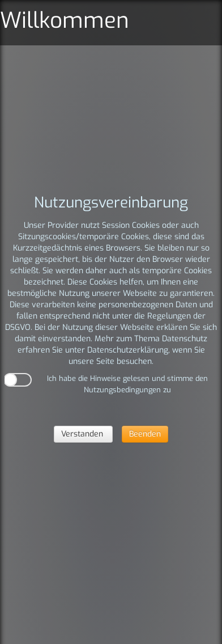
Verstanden (83, 434)
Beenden (145, 434)
